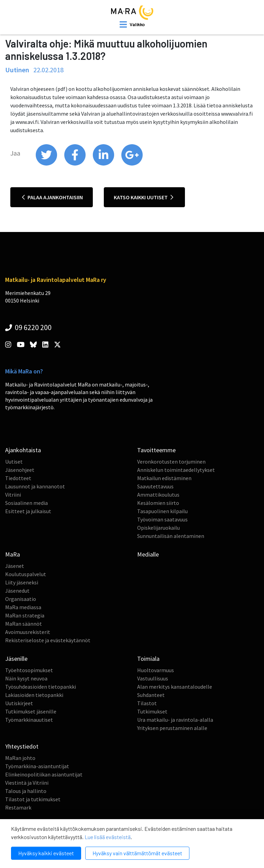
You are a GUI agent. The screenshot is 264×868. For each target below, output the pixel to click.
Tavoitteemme (156, 450)
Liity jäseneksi (22, 582)
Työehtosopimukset (29, 670)
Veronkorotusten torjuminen (171, 462)
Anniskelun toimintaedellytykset (176, 470)
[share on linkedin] (104, 164)
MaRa (13, 554)
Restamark (18, 807)
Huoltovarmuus (156, 670)
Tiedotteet (18, 478)
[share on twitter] (47, 164)
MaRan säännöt (24, 624)
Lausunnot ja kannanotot (35, 486)
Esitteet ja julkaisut (28, 511)
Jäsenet (15, 566)
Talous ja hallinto (26, 791)
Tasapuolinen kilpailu (162, 511)
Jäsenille (16, 659)
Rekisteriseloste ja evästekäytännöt (48, 640)
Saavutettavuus (155, 486)
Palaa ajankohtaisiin (52, 197)
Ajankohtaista (23, 450)
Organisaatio (21, 599)
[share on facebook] (75, 164)
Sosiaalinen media (26, 503)
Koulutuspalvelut (26, 574)
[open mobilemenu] (132, 24)
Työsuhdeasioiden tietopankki (41, 687)
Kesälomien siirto (158, 503)
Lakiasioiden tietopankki (34, 695)
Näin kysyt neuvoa (26, 678)
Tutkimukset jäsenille (31, 711)
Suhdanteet (151, 695)
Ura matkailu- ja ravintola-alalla (175, 720)
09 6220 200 (28, 327)
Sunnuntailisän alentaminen (171, 536)
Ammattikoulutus (158, 495)
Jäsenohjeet (20, 470)
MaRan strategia (25, 615)
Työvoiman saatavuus (162, 519)
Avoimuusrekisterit (28, 632)
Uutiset (14, 462)
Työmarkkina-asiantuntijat (37, 766)
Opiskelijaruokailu (158, 528)
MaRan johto (20, 758)
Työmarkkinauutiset (29, 720)
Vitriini (13, 495)
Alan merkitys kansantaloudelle (175, 687)
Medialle (148, 554)
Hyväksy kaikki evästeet (46, 853)
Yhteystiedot (22, 746)
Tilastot (147, 703)
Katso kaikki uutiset (144, 197)
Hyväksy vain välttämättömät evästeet (137, 853)
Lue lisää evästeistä (108, 837)
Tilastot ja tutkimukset (33, 799)
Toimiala (148, 659)
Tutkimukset (152, 711)
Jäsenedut (17, 591)
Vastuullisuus (153, 678)
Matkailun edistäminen (164, 478)
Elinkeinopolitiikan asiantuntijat (44, 774)
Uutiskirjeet (19, 703)
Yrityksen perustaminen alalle (172, 728)
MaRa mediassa (23, 607)
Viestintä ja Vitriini (27, 783)
